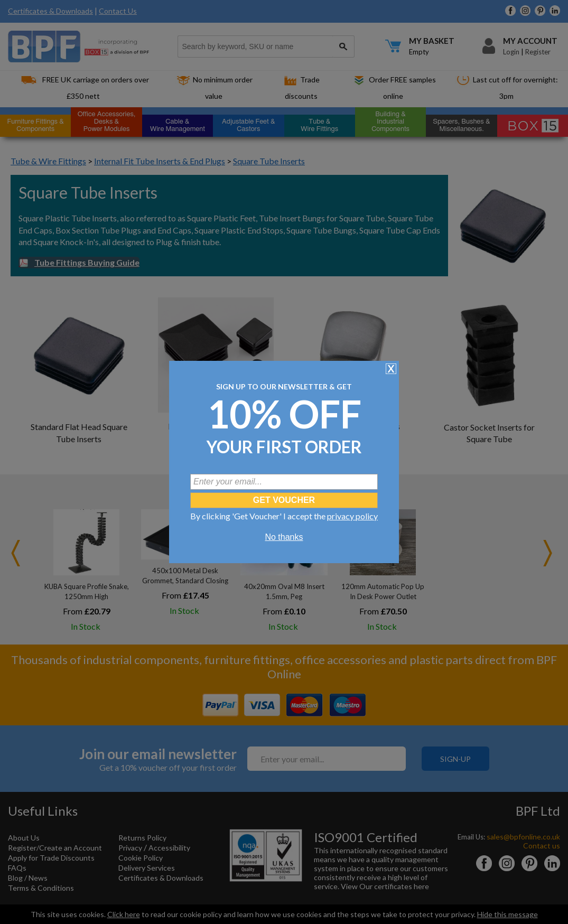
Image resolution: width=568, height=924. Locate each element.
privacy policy (352, 516)
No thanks (284, 537)
